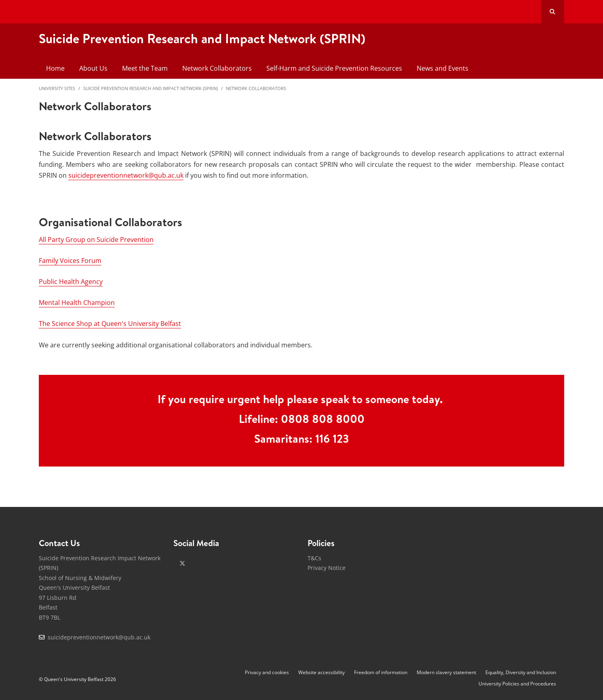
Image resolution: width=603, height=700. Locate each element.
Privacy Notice (327, 568)
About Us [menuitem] (93, 68)
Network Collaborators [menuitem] (217, 68)
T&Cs (314, 558)
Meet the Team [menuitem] (145, 68)
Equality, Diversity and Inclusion (521, 672)
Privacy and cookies (267, 672)
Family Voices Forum (70, 261)
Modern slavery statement (446, 672)
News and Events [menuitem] (443, 68)
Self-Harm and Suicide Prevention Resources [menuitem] (334, 68)
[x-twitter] (182, 563)
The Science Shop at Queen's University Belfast (110, 324)
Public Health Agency (71, 282)
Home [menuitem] (55, 68)
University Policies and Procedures (517, 684)
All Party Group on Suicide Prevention (96, 240)
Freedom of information (381, 672)
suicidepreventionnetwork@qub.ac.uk (126, 175)
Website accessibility (322, 672)
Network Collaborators (256, 88)
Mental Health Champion (77, 303)
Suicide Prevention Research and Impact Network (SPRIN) (151, 88)
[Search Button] (553, 12)
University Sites (57, 88)
